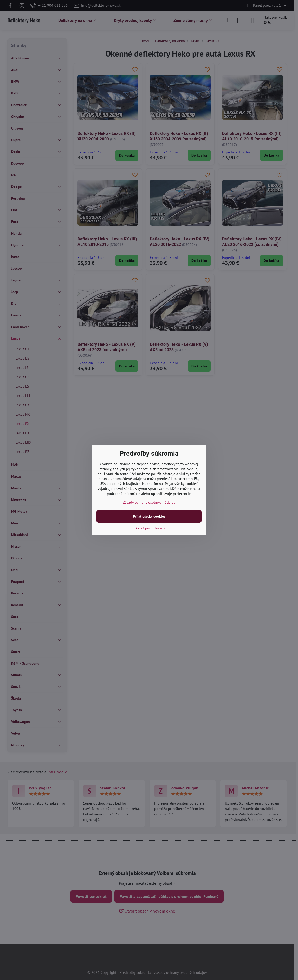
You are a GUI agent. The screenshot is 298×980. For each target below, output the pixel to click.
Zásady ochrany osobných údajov (149, 502)
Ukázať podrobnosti (149, 528)
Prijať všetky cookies (149, 516)
